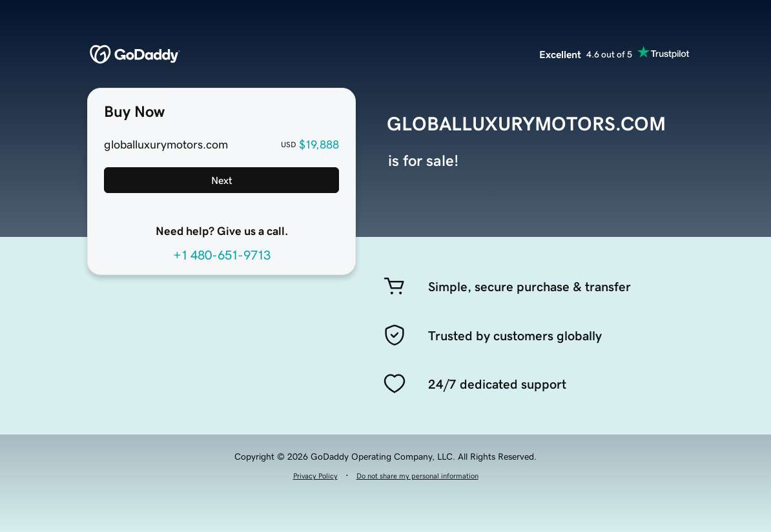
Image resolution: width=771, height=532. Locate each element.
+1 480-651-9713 (222, 255)
